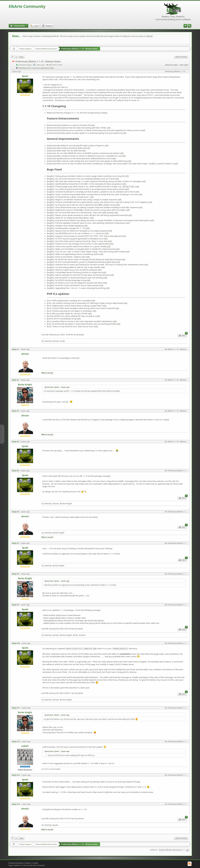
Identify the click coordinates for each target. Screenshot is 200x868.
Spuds (25, 76)
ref (93, 125)
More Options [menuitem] (181, 57)
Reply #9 (15, 605)
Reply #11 (16, 708)
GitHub (150, 36)
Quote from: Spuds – (57, 387)
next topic (184, 65)
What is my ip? (47, 373)
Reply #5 (15, 471)
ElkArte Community (27, 6)
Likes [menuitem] (183, 335)
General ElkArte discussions (46, 49)
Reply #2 (15, 380)
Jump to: (154, 850)
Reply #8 (15, 574)
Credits (35, 863)
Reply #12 (16, 741)
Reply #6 (15, 512)
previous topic (172, 65)
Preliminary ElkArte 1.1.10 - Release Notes (79, 49)
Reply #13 (16, 775)
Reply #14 (16, 804)
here (105, 113)
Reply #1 (15, 349)
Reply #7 (15, 543)
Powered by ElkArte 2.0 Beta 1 (20, 863)
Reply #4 (15, 442)
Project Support (25, 49)
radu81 (25, 746)
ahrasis (25, 354)
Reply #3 (15, 411)
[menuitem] (189, 26)
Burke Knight (25, 385)
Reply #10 (16, 643)
